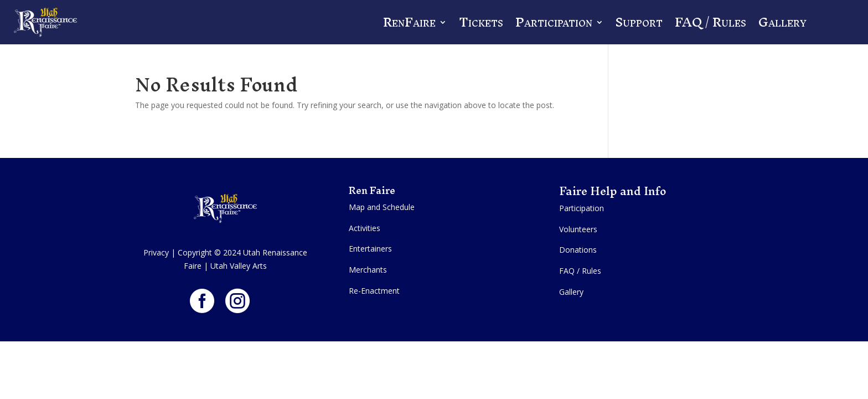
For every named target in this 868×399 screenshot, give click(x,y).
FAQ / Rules (711, 22)
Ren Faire (373, 190)
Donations (578, 250)
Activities (365, 228)
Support (639, 22)
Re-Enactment (374, 291)
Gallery (782, 22)
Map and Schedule (382, 207)
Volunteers (578, 229)
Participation (554, 22)
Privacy (156, 252)
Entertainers (370, 249)
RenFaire (409, 22)
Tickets (481, 22)
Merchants (368, 270)
